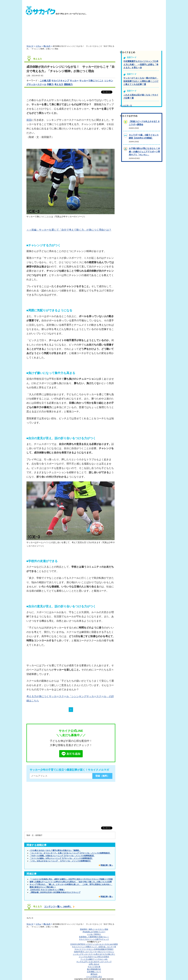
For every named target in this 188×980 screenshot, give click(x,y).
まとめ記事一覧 (126, 106)
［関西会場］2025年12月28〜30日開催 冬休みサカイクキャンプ (55, 892)
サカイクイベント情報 (94, 947)
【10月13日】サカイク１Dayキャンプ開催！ (47, 890)
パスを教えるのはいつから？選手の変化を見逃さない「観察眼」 (55, 850)
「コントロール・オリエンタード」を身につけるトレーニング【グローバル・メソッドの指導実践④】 (70, 853)
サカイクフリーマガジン (94, 949)
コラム (38, 46)
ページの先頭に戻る (94, 977)
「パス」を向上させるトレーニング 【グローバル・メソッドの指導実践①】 (60, 861)
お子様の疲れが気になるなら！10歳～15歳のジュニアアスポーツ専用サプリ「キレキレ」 (144, 152)
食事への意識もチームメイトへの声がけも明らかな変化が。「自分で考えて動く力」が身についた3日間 (71, 882)
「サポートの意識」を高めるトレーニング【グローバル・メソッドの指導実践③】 (62, 856)
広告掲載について (94, 972)
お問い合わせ (94, 964)
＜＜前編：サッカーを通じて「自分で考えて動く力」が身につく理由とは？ (69, 230)
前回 (29, 120)
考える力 (47, 46)
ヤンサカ (94, 962)
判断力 (50, 84)
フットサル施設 (94, 959)
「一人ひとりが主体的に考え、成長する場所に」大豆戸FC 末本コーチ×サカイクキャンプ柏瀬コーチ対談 (71, 879)
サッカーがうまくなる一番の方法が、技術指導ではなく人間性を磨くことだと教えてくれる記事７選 (141, 81)
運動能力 (68, 84)
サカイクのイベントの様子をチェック (94, 939)
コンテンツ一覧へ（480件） (58, 906)
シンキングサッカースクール (94, 954)
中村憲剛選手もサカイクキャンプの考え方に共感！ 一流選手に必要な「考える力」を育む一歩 (141, 64)
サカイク (30, 46)
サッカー (74, 81)
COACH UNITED (94, 944)
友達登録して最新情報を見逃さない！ (94, 937)
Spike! (94, 952)
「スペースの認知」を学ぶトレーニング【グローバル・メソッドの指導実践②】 (61, 858)
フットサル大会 (94, 957)
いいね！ (94, 934)
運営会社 (94, 974)
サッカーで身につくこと (91, 81)
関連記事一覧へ (107, 865)
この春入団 (45, 81)
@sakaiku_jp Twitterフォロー (94, 932)
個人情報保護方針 (94, 969)
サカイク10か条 (94, 967)
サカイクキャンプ (60, 81)
